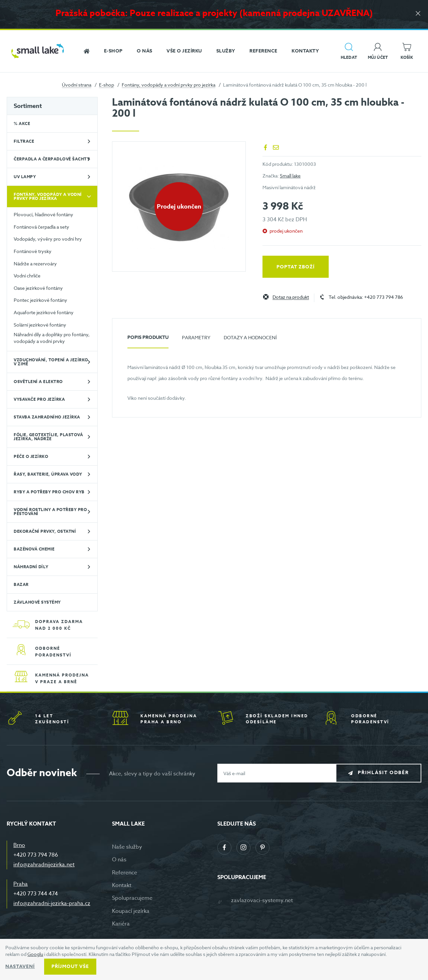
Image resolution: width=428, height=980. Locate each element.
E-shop (106, 85)
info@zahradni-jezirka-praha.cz (52, 903)
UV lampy (25, 177)
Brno (19, 845)
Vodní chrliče (27, 276)
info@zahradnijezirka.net (44, 865)
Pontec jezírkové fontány (40, 300)
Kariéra (121, 924)
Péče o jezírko (31, 456)
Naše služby (127, 847)
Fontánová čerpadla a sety (41, 227)
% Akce (22, 124)
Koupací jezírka (131, 911)
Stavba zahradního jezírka (47, 417)
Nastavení (20, 966)
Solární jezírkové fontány (40, 325)
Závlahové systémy (37, 602)
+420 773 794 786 (36, 855)
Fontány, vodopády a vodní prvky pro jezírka (169, 85)
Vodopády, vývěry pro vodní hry (48, 239)
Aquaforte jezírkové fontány (44, 312)
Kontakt (122, 885)
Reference (125, 873)
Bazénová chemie (34, 549)
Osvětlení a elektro (38, 382)
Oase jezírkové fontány (38, 288)
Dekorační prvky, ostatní (45, 531)
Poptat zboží (296, 267)
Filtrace (24, 141)
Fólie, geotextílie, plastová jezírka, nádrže (48, 437)
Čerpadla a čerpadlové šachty (52, 159)
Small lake (290, 176)
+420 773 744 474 (36, 894)
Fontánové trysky (33, 251)
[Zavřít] (418, 14)
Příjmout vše (70, 966)
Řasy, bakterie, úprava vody (48, 474)
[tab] (148, 340)
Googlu (35, 954)
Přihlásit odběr (383, 773)
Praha (21, 884)
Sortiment (28, 106)
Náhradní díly (31, 567)
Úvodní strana (77, 85)
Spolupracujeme (132, 898)
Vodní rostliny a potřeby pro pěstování (50, 512)
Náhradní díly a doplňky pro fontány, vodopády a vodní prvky (52, 338)
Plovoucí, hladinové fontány (43, 214)
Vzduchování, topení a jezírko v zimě (51, 362)
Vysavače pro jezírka (39, 399)
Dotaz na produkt (291, 297)
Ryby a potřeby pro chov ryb (49, 492)
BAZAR (21, 584)
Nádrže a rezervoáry (35, 264)
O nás (119, 860)
